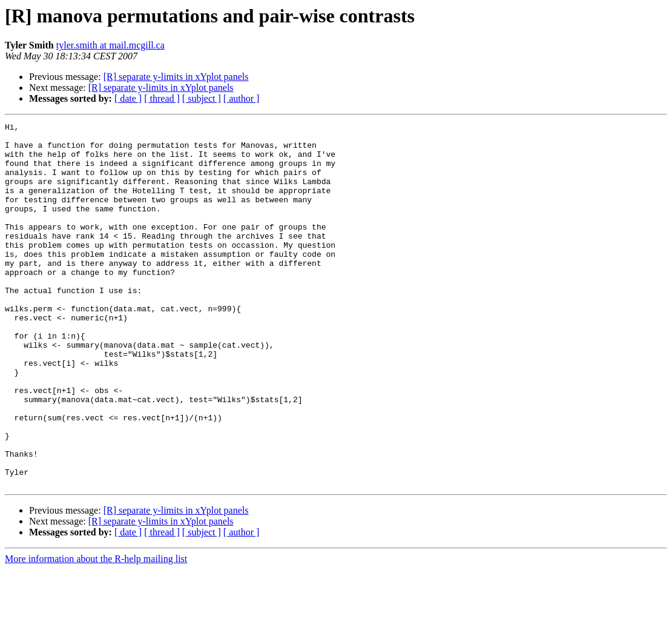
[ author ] (242, 98)
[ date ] (128, 98)
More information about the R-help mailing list (96, 631)
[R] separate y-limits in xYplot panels (176, 77)
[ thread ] (162, 98)
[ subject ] (202, 98)
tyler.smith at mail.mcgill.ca (110, 45)
